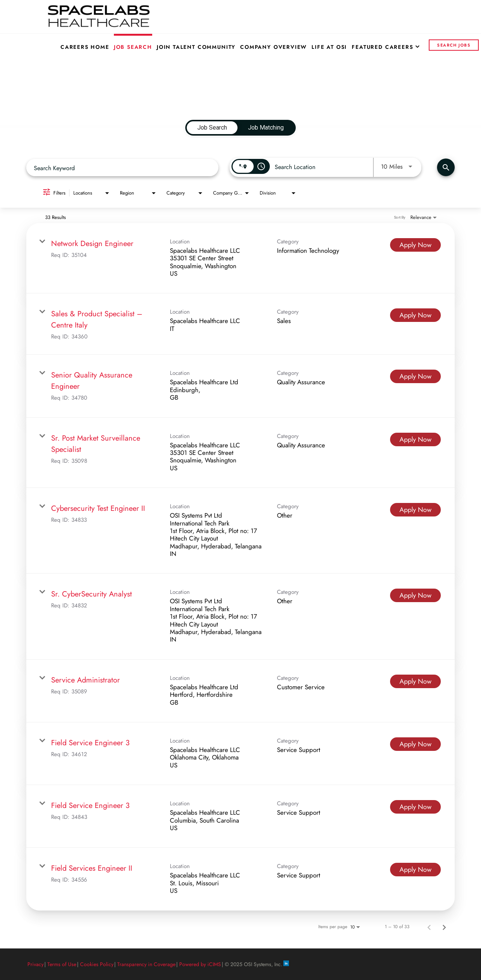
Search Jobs (454, 45)
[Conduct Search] (446, 167)
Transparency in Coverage (146, 964)
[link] (240, 258)
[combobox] (122, 168)
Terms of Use (62, 964)
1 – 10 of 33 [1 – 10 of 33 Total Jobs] (397, 927)
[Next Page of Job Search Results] (444, 927)
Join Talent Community (196, 47)
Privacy (36, 964)
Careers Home (85, 47)
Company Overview (274, 47)
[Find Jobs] (446, 167)
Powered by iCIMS (200, 964)
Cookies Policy (97, 964)
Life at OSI (329, 47)
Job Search (133, 47)
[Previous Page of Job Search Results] (429, 927)
